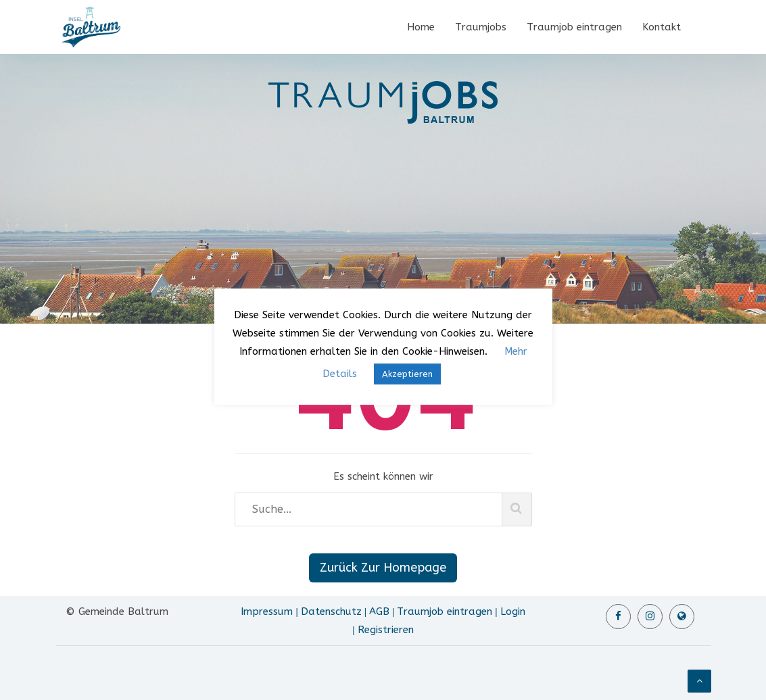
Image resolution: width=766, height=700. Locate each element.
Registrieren (386, 630)
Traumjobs (481, 27)
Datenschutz (331, 611)
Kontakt (662, 27)
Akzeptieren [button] (407, 374)
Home (421, 27)
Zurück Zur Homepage (383, 568)
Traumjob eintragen (574, 27)
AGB (379, 611)
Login (513, 611)
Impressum (267, 611)
